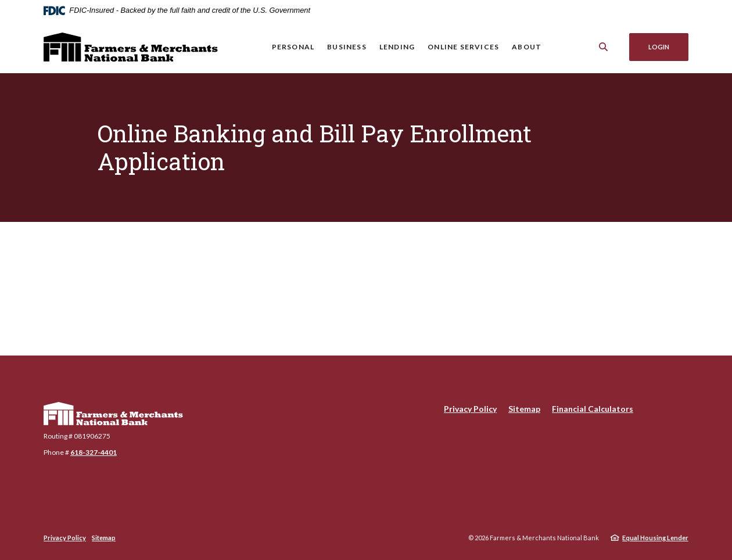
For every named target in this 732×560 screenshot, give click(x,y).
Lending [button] (397, 47)
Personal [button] (293, 47)
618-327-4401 (94, 452)
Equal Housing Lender (655, 538)
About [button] (527, 47)
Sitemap (524, 409)
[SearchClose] (604, 47)
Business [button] (347, 47)
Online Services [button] (463, 47)
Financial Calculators (593, 409)
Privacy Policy (470, 409)
